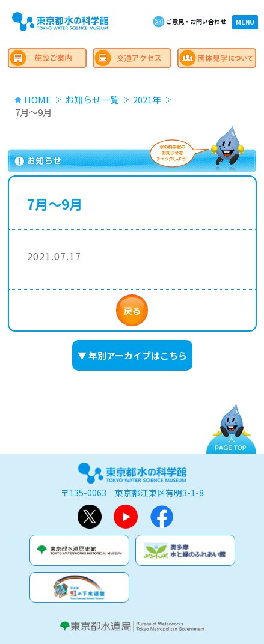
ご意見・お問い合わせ (196, 21)
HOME (38, 99)
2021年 (147, 99)
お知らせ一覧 (92, 99)
